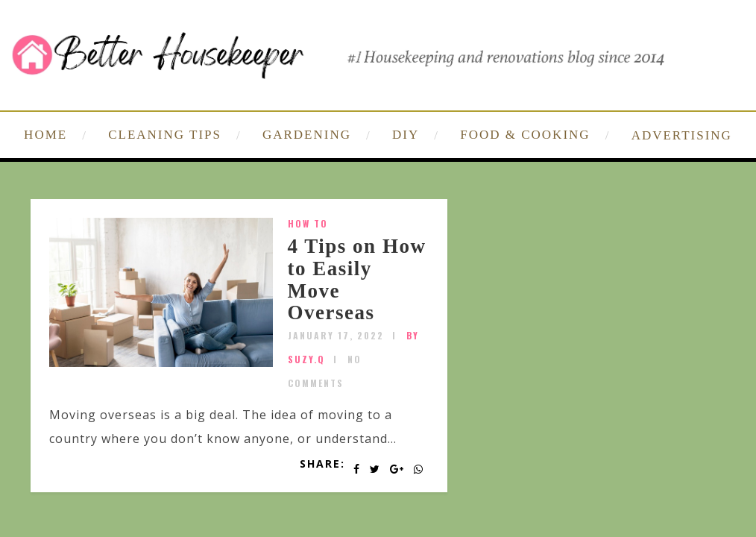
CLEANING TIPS (165, 135)
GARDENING (307, 135)
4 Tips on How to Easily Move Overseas (357, 279)
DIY (406, 135)
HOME (45, 135)
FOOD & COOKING (525, 135)
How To (308, 223)
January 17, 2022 (336, 335)
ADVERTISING (682, 135)
